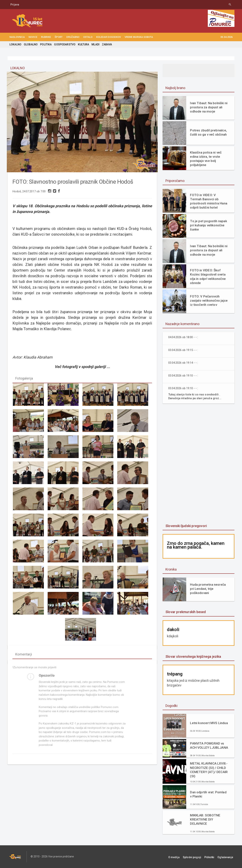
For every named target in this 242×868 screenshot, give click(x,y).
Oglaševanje (227, 857)
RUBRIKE (46, 37)
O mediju (180, 857)
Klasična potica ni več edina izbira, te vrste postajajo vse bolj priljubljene (205, 159)
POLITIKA (45, 44)
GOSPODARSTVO (64, 44)
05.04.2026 (226, 37)
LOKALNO (15, 44)
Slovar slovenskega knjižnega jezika (193, 656)
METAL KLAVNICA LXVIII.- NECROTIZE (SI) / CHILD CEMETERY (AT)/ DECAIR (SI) (208, 770)
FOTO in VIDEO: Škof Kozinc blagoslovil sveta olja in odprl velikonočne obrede (207, 276)
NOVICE (33, 37)
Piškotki (212, 857)
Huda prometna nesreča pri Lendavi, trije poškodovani (207, 589)
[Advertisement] (199, 464)
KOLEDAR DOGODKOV (109, 37)
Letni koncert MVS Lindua (208, 723)
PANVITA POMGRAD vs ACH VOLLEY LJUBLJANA (209, 745)
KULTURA (82, 44)
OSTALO (88, 37)
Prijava (15, 5)
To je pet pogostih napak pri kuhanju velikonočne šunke (208, 225)
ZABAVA (105, 44)
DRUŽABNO (73, 37)
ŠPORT (59, 37)
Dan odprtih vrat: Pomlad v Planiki (209, 794)
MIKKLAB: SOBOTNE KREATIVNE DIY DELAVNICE (205, 819)
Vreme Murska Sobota (139, 37)
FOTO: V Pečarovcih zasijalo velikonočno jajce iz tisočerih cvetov (208, 300)
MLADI (94, 44)
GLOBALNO (30, 44)
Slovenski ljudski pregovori (186, 526)
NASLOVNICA (17, 37)
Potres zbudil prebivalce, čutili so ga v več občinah (208, 132)
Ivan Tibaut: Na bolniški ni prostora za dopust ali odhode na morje (208, 107)
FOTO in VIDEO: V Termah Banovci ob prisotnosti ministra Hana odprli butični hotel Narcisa (209, 201)
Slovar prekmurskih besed (185, 612)
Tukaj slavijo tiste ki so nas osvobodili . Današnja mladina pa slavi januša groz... (196, 396)
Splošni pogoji (197, 857)
